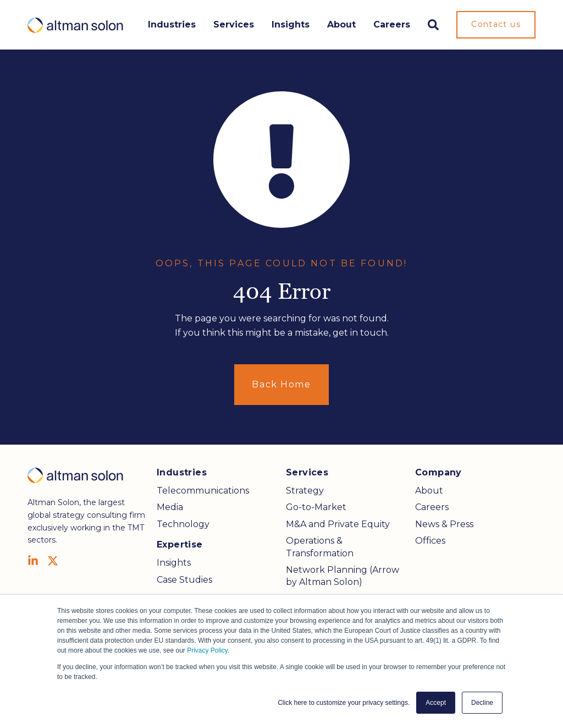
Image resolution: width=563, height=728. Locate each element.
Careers (392, 24)
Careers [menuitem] (432, 507)
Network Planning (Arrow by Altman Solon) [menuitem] (343, 576)
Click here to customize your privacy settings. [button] (344, 703)
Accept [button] (436, 703)
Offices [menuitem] (430, 541)
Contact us (496, 24)
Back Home (281, 384)
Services (234, 24)
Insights (291, 24)
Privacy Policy (207, 650)
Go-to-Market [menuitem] (316, 507)
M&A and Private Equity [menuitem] (338, 524)
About (341, 24)
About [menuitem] (429, 491)
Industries (172, 24)
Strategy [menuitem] (305, 491)
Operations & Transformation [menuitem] (320, 547)
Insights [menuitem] (174, 563)
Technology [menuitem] (183, 524)
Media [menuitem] (170, 507)
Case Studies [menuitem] (184, 580)
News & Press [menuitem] (444, 524)
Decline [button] (482, 703)
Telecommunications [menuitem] (203, 491)
